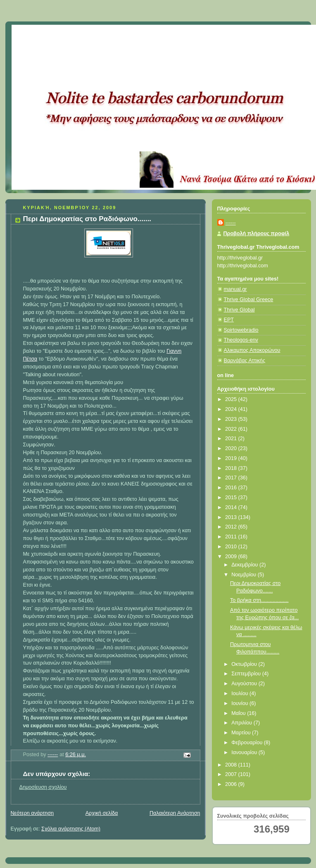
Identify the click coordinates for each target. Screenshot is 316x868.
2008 (232, 765)
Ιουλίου (240, 693)
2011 (232, 537)
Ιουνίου (240, 703)
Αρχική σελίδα (102, 813)
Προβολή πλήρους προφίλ (257, 234)
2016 (232, 488)
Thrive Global (239, 310)
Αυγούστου (245, 684)
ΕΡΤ (229, 320)
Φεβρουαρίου (248, 743)
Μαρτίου (242, 733)
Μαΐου (239, 713)
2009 (232, 557)
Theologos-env (241, 340)
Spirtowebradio (241, 330)
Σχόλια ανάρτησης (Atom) (71, 829)
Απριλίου (242, 723)
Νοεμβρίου (245, 575)
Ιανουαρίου (245, 752)
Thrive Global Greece (249, 300)
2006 (232, 784)
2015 (232, 498)
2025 (232, 399)
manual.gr (235, 289)
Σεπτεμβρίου (247, 674)
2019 (232, 458)
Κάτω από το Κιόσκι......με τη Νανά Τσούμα (133, 35)
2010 (232, 547)
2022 (232, 429)
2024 (232, 409)
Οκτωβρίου (245, 664)
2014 (232, 507)
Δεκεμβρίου (245, 565)
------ (231, 223)
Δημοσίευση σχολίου (43, 787)
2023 (232, 419)
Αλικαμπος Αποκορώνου (252, 350)
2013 (232, 517)
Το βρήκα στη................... (259, 600)
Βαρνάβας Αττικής (245, 361)
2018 (232, 468)
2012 (232, 527)
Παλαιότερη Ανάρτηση (175, 813)
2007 (232, 774)
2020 (232, 448)
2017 (232, 478)
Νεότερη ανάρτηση (32, 813)
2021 (232, 439)
